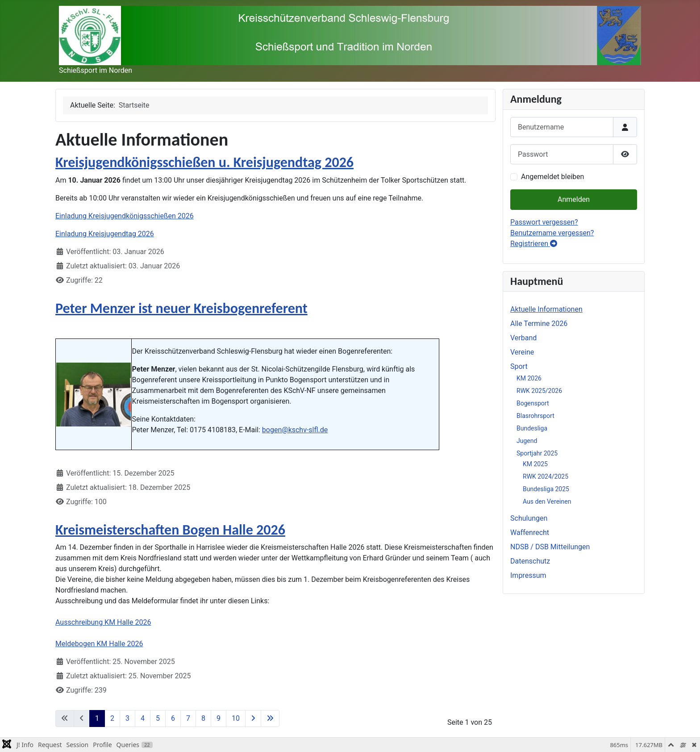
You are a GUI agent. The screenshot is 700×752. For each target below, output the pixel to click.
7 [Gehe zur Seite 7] (188, 718)
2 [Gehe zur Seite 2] (112, 718)
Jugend (527, 441)
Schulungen (529, 518)
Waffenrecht (530, 533)
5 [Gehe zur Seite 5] (158, 718)
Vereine (522, 352)
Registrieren (534, 244)
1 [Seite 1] (97, 718)
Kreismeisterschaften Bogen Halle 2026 (170, 530)
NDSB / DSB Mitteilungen (550, 547)
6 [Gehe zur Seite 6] (173, 718)
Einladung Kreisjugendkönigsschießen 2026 (125, 216)
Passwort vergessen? (544, 222)
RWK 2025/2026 (539, 391)
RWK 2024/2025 (546, 476)
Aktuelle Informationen (546, 309)
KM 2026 (529, 378)
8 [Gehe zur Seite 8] (203, 718)
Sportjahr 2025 (537, 453)
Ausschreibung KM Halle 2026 (103, 622)
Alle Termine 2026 (539, 324)
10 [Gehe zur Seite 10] (236, 718)
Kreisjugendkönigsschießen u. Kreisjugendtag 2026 (204, 162)
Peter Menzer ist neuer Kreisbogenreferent (181, 308)
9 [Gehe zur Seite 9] (219, 718)
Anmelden (574, 199)
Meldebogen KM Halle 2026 (99, 644)
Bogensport (533, 403)
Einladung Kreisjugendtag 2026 (105, 234)
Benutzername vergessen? (552, 233)
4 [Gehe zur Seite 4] (143, 718)
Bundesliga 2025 (546, 489)
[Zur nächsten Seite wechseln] (253, 719)
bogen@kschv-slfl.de (295, 430)
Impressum (528, 575)
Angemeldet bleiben (552, 177)
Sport (519, 366)
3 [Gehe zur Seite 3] (127, 718)
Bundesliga (532, 428)
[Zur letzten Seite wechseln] (270, 719)
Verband (523, 338)
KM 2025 (535, 464)
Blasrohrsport (535, 416)
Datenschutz (530, 561)
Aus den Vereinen (547, 501)
